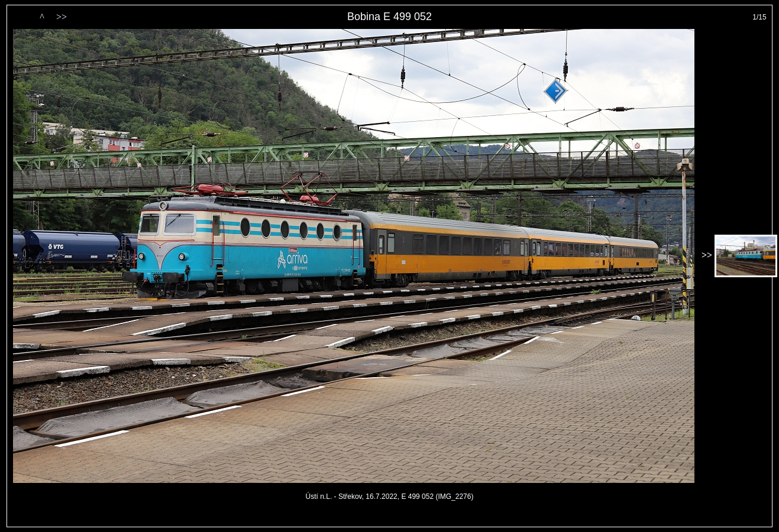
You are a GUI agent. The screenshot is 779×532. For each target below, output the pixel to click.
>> (62, 17)
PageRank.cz (390, 522)
